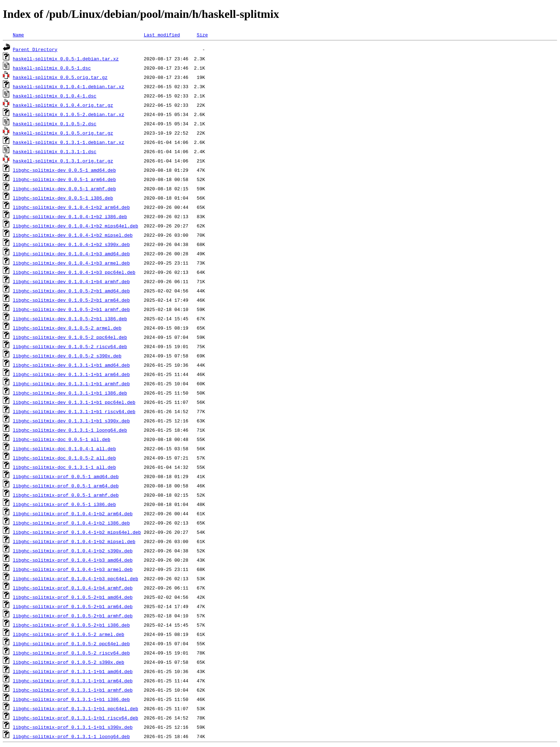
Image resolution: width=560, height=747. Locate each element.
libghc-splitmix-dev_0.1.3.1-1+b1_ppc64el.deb (74, 402)
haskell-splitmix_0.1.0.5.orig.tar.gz (63, 133)
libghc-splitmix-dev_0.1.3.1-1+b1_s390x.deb (71, 421)
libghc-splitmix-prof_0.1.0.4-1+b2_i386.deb (71, 523)
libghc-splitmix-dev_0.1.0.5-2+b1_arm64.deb (71, 300)
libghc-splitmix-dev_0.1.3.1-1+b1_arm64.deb (71, 374)
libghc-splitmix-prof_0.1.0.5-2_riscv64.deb (71, 653)
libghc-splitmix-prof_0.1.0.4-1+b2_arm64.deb (73, 513)
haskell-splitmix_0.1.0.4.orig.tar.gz (63, 105)
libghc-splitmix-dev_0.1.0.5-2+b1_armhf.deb (71, 309)
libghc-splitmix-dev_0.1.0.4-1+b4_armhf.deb (71, 281)
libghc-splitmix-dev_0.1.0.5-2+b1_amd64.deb (71, 291)
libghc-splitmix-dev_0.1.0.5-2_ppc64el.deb (70, 337)
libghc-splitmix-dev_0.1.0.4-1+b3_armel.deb (71, 263)
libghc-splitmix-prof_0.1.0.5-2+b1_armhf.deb (73, 616)
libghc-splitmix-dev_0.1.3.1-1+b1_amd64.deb (71, 365)
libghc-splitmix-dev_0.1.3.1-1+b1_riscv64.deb (74, 411)
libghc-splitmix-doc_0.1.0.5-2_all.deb (64, 458)
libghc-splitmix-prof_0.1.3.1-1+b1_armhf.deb (73, 690)
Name (18, 35)
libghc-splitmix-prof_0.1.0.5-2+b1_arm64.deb (73, 606)
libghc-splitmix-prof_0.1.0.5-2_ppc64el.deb (71, 643)
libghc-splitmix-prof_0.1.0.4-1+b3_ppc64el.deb (76, 578)
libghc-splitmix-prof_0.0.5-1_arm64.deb (66, 486)
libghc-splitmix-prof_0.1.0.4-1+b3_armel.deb (73, 569)
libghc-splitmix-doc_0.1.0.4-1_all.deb (64, 448)
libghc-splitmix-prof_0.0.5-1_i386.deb (64, 504)
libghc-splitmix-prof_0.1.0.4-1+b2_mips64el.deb (77, 532)
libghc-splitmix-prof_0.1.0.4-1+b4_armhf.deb (73, 588)
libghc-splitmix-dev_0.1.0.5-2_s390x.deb (67, 356)
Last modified (162, 35)
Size (202, 35)
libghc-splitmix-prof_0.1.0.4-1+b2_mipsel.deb (74, 541)
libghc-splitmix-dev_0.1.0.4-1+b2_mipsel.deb (73, 235)
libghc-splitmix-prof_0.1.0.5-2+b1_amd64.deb (73, 597)
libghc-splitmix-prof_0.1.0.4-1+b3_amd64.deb (73, 560)
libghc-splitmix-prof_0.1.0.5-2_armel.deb (69, 634)
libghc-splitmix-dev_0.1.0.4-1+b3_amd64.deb (71, 254)
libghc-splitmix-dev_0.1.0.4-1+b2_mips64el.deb (76, 226)
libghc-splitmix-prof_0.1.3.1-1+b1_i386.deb (71, 699)
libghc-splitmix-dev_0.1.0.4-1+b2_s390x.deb (71, 244)
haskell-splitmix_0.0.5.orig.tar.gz (60, 77)
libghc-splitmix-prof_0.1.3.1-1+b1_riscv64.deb (76, 718)
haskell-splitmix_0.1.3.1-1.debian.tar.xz (69, 142)
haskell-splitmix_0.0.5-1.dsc (52, 68)
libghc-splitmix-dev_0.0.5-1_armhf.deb (64, 189)
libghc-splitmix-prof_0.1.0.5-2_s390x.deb (69, 662)
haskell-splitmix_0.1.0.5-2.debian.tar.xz (69, 114)
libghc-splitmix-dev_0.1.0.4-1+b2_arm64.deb (71, 207)
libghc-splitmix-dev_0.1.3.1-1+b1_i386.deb (70, 393)
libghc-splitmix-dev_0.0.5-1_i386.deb (63, 198)
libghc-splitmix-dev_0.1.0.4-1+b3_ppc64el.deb (74, 272)
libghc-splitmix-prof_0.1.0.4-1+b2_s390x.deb (73, 551)
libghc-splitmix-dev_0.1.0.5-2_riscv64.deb (70, 346)
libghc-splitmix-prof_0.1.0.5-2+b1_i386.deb (71, 625)
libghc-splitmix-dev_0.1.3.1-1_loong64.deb (70, 430)
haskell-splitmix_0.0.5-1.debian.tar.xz (66, 59)
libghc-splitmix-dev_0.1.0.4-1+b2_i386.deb (70, 216)
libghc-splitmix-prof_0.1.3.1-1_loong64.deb (71, 736)
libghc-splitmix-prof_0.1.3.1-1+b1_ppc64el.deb (76, 708)
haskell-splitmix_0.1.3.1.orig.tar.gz (63, 161)
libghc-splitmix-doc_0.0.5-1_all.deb (62, 439)
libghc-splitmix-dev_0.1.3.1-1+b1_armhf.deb (71, 383)
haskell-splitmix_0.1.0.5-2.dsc (55, 124)
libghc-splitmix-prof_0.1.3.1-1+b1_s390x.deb (73, 727)
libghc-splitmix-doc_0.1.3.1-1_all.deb (64, 467)
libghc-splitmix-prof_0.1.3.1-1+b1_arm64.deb (73, 681)
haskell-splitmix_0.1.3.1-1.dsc (55, 151)
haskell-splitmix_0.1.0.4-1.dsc (55, 96)
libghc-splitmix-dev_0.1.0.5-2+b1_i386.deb (70, 319)
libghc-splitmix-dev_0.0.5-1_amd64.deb (64, 170)
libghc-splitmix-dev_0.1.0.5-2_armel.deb (67, 328)
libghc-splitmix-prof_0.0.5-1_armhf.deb (66, 495)
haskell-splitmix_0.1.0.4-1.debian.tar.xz (69, 86)
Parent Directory (35, 49)
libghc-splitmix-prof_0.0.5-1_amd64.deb (66, 476)
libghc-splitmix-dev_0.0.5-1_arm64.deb (64, 179)
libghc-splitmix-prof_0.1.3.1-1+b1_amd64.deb (73, 671)
